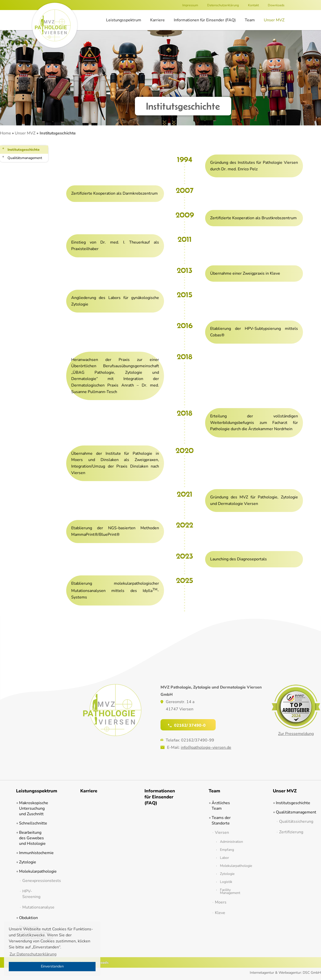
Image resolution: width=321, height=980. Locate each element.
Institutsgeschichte (24, 150)
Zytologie (28, 862)
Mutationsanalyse (35, 907)
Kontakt (253, 5)
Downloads (276, 5)
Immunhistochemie (34, 853)
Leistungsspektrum (124, 20)
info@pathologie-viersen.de (206, 747)
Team (250, 20)
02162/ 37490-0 (187, 725)
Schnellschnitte (33, 823)
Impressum (190, 5)
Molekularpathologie (34, 871)
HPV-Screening (31, 894)
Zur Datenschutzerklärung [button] (33, 954)
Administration (230, 842)
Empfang (227, 850)
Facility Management (230, 891)
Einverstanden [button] (52, 966)
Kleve (220, 913)
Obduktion (28, 918)
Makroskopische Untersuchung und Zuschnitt (34, 808)
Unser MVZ (274, 20)
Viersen (222, 833)
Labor (224, 858)
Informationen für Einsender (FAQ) (205, 20)
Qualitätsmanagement (25, 158)
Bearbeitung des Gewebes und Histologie (32, 838)
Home (6, 133)
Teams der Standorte (221, 820)
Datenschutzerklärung (223, 5)
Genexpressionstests (35, 881)
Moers (221, 902)
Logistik (226, 882)
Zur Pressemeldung (296, 734)
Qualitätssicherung (292, 821)
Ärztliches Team (221, 806)
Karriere (157, 20)
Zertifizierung (291, 832)
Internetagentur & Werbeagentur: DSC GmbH (285, 973)
